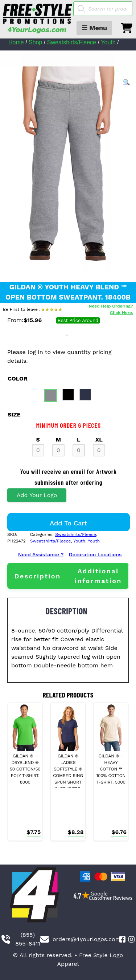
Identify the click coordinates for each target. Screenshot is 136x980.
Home (16, 42)
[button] (127, 82)
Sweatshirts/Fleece (72, 42)
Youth (108, 42)
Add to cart (68, 523)
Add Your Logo (37, 495)
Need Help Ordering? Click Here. (111, 309)
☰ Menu (94, 28)
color (18, 379)
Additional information (98, 576)
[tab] (38, 576)
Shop (35, 42)
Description (37, 576)
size (14, 414)
